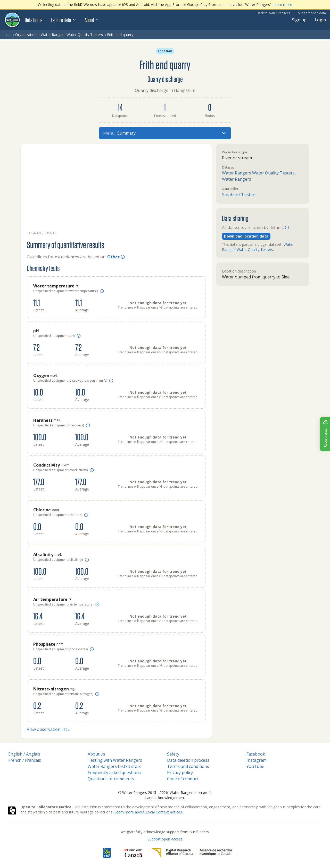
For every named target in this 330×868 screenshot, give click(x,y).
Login (320, 20)
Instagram (257, 760)
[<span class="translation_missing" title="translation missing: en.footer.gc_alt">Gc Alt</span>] (134, 853)
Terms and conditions (188, 766)
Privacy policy (180, 773)
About (92, 20)
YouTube (255, 766)
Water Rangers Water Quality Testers (72, 35)
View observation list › (48, 729)
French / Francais (25, 760)
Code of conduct (183, 779)
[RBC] (107, 853)
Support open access (165, 839)
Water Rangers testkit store (115, 766)
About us (96, 754)
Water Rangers (237, 179)
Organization (26, 35)
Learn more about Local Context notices (148, 812)
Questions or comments (111, 779)
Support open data (312, 13)
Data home (34, 20)
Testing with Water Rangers (115, 760)
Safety (173, 754)
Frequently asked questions (114, 773)
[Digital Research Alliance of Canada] (192, 853)
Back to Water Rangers (273, 13)
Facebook (256, 754)
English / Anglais (24, 754)
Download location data (246, 236)
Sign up (299, 20)
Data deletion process (188, 760)
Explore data (64, 20)
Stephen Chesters (239, 195)
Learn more (282, 5)
